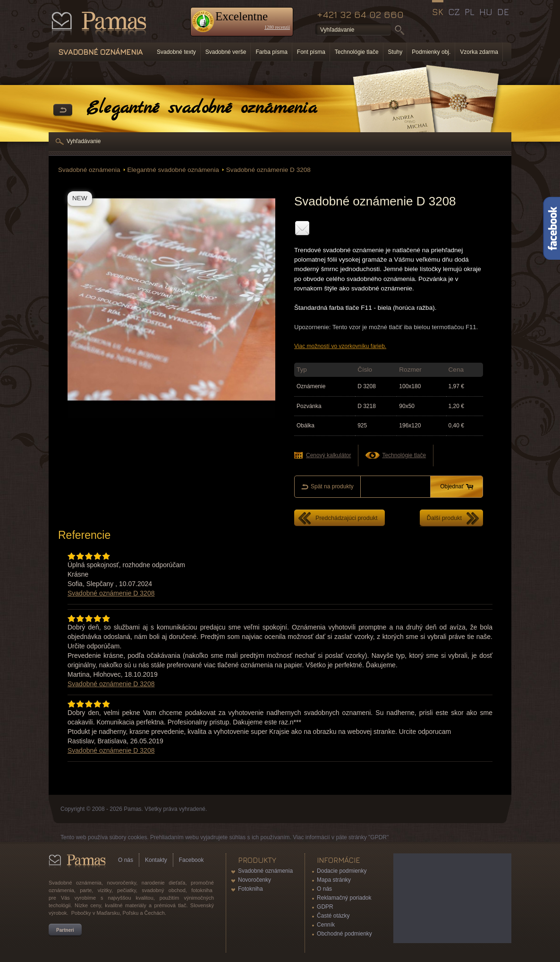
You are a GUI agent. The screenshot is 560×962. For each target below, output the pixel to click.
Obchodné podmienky (344, 934)
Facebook (191, 860)
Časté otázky (333, 916)
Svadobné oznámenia (89, 170)
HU (486, 12)
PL (470, 12)
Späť (63, 111)
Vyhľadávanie (84, 141)
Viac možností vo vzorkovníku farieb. (340, 346)
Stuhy (395, 52)
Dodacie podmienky (342, 871)
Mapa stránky (334, 880)
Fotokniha (250, 889)
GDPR (325, 907)
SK (438, 12)
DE (503, 12)
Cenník (326, 925)
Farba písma (271, 52)
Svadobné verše (226, 52)
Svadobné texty (176, 52)
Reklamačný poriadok (344, 898)
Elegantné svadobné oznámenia (173, 170)
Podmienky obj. (431, 52)
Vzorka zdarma (479, 52)
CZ (454, 12)
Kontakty (156, 860)
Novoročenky (255, 880)
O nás (126, 860)
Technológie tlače (357, 52)
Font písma (311, 52)
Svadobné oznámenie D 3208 (268, 170)
